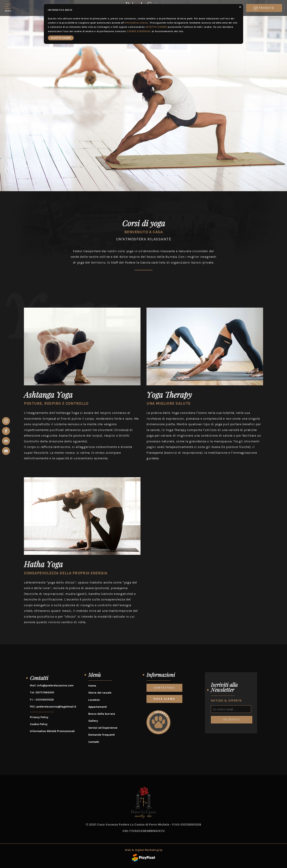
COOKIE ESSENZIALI (139, 31)
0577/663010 (45, 692)
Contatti (94, 742)
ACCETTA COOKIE (156, 27)
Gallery (93, 721)
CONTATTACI (165, 688)
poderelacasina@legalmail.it (56, 707)
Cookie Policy (39, 724)
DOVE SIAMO (164, 699)
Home (92, 686)
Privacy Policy (39, 717)
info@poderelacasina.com (55, 685)
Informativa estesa (136, 23)
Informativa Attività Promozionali (52, 731)
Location (94, 700)
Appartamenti (98, 707)
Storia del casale (100, 693)
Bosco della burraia (102, 714)
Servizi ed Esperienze (103, 728)
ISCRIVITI (231, 720)
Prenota (264, 8)
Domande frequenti (102, 735)
